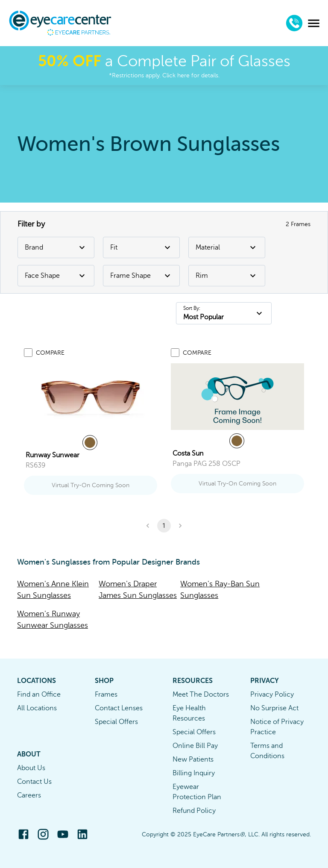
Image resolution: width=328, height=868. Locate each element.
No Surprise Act (274, 708)
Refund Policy (194, 811)
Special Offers (116, 722)
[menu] (314, 23)
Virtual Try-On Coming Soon (91, 485)
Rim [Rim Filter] (227, 276)
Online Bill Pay (195, 746)
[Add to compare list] (28, 353)
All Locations (37, 708)
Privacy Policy (272, 694)
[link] (91, 397)
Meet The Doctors (201, 694)
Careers (29, 795)
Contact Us (34, 782)
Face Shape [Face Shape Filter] (56, 276)
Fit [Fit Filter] (141, 247)
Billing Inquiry (194, 773)
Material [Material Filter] (227, 247)
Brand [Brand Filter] (56, 247)
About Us (31, 768)
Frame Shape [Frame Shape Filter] (141, 276)
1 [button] (164, 526)
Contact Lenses (119, 708)
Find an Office (39, 694)
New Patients (193, 759)
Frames (106, 694)
